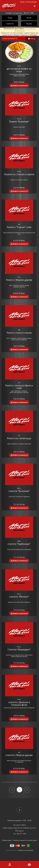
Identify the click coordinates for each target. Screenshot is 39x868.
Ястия (29, 18)
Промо (29, 24)
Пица (10, 18)
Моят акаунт (10, 864)
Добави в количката (19, 86)
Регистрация (31, 2)
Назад (32, 39)
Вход (22, 2)
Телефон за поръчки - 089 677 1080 (19, 13)
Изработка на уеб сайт (26, 850)
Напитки (10, 24)
